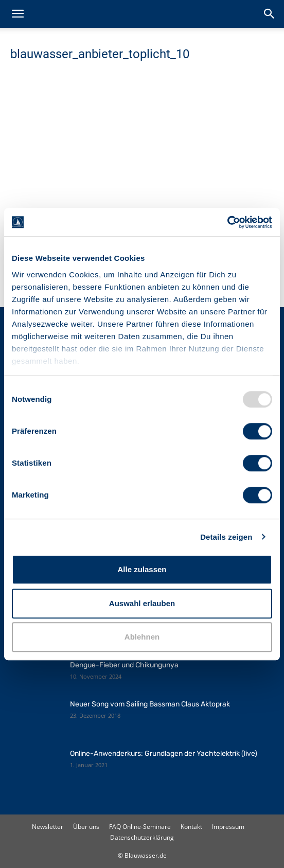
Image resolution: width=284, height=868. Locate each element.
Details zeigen (226, 537)
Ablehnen (142, 637)
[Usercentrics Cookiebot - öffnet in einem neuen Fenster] (227, 222)
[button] (17, 14)
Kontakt (191, 827)
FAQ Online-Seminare (140, 827)
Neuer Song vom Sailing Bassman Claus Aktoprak (150, 704)
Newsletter (48, 827)
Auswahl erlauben (142, 603)
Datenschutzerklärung (142, 837)
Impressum (228, 827)
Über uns (86, 827)
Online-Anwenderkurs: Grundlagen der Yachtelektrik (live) (164, 754)
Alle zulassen (142, 569)
